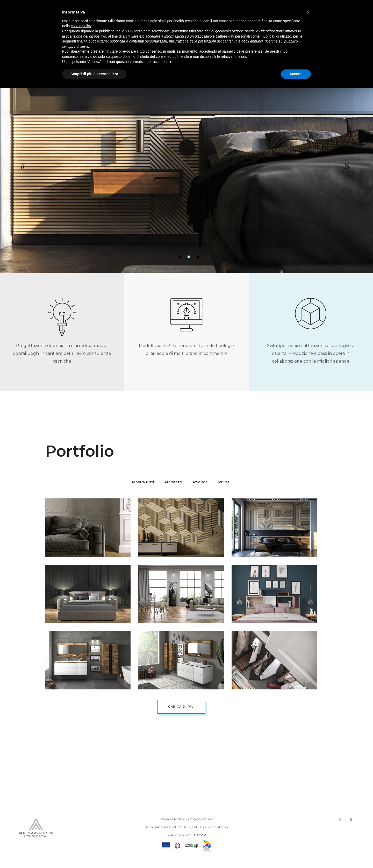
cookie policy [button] (81, 26)
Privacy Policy (172, 819)
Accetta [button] (296, 74)
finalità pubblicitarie (92, 41)
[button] (308, 12)
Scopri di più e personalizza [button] (94, 74)
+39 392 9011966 (214, 827)
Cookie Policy (200, 819)
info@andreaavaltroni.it (166, 827)
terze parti (142, 31)
